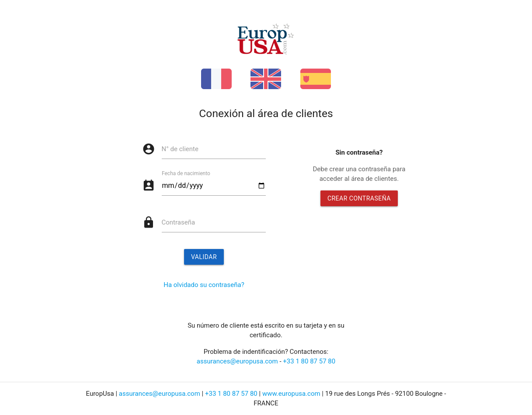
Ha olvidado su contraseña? (204, 285)
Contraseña (179, 222)
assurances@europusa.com (237, 361)
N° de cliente (180, 149)
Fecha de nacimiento (186, 173)
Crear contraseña (359, 198)
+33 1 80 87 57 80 (309, 361)
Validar (204, 257)
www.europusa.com (291, 394)
